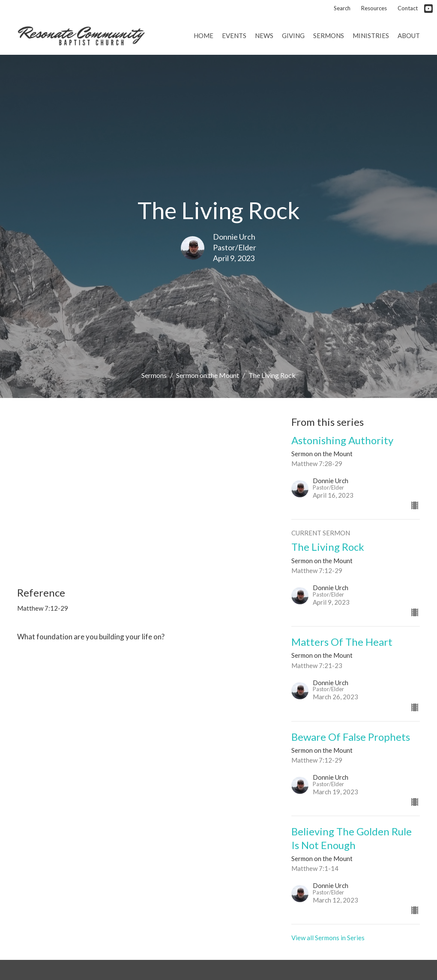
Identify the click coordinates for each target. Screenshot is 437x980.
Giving (293, 36)
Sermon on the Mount (208, 375)
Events (234, 36)
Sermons (329, 36)
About (409, 36)
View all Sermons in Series (328, 938)
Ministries (371, 36)
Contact (408, 8)
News (264, 36)
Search (342, 8)
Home (204, 36)
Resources (374, 8)
